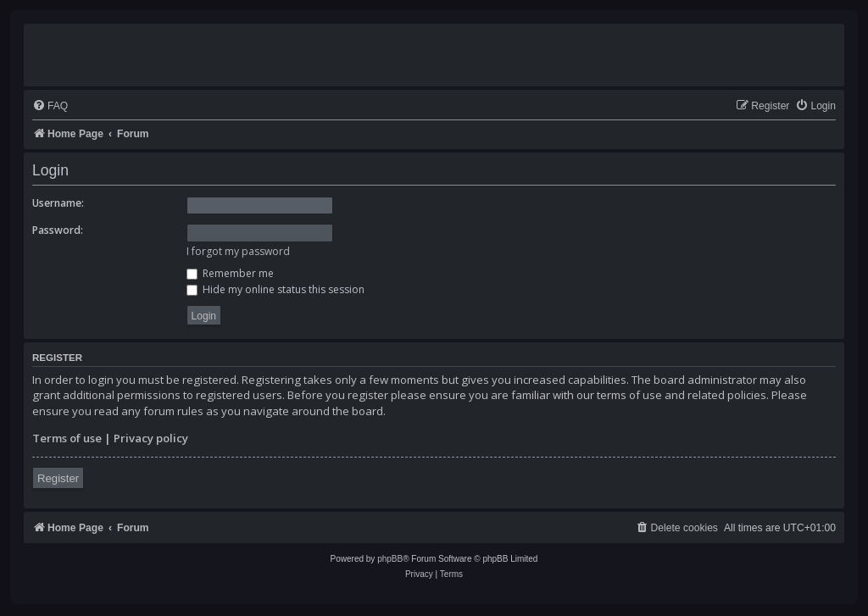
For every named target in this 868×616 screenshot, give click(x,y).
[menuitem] (50, 106)
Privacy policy (151, 438)
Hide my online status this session (275, 289)
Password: (58, 230)
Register (58, 478)
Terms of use (67, 438)
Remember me (230, 273)
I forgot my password (238, 251)
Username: (58, 203)
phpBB (390, 559)
